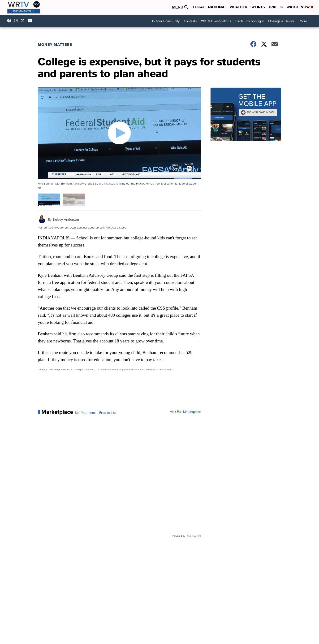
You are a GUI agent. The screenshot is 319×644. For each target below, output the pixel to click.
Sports (258, 7)
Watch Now (300, 7)
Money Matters (55, 45)
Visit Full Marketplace (185, 412)
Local (199, 7)
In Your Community (166, 21)
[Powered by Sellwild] (194, 536)
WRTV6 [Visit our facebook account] (10, 21)
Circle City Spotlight (250, 21)
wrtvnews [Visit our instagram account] (17, 21)
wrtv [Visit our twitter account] (24, 21)
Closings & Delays (281, 21)
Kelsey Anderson (66, 220)
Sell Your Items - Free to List (95, 413)
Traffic (276, 7)
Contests (190, 21)
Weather (238, 7)
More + (305, 21)
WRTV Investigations (216, 21)
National (217, 7)
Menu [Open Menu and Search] (180, 7)
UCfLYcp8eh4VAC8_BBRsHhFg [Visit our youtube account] (31, 21)
